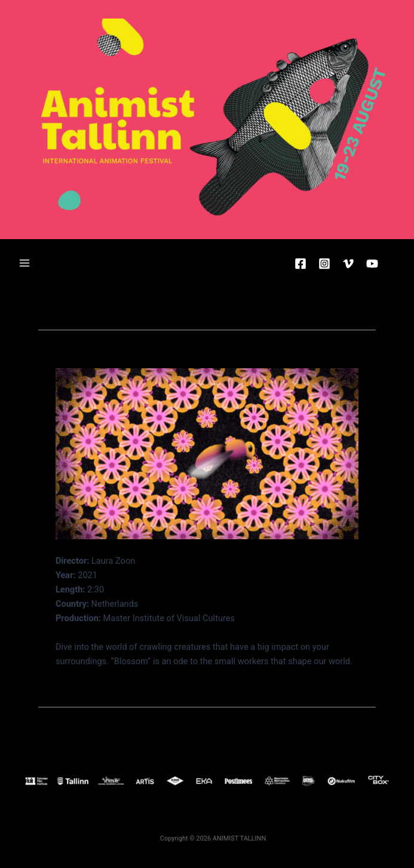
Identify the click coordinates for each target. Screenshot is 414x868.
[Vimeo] (348, 264)
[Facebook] (300, 264)
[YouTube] (372, 264)
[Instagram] (324, 264)
